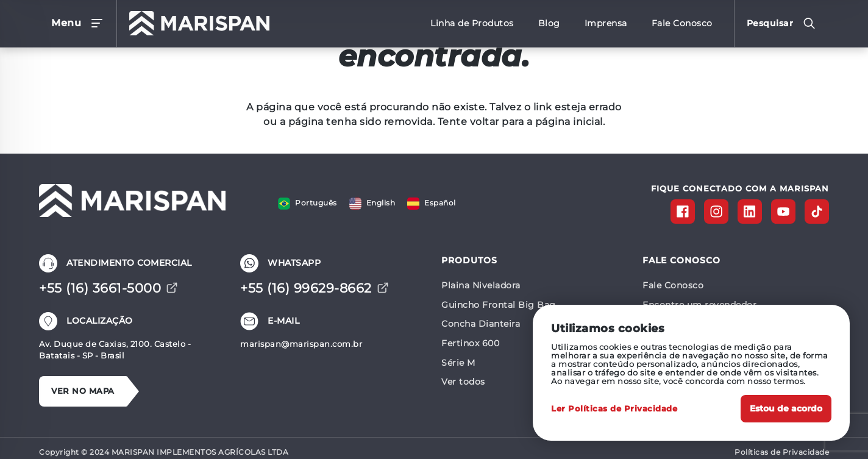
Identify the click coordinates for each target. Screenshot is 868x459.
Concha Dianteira (481, 324)
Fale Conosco (673, 285)
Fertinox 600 (470, 343)
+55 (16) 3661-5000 (108, 288)
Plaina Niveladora (481, 285)
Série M (458, 363)
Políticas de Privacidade (782, 452)
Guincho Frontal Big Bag (499, 305)
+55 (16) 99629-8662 (315, 288)
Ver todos (463, 382)
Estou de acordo (786, 408)
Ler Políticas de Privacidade (614, 409)
